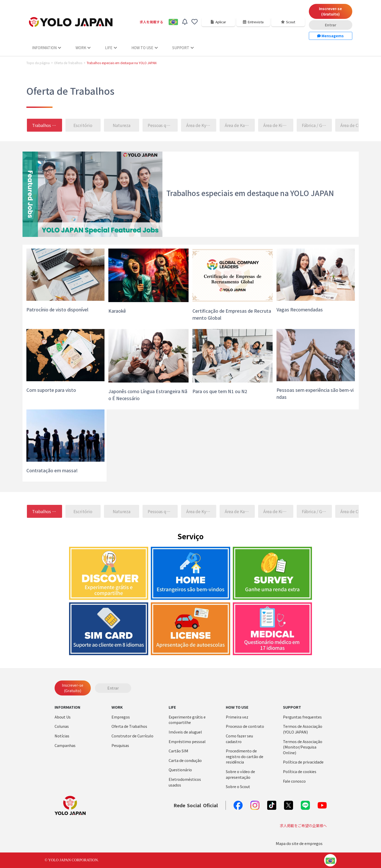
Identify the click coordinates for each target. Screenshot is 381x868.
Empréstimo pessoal (187, 741)
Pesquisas (120, 745)
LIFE (111, 48)
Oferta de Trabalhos (68, 63)
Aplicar (218, 22)
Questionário (180, 770)
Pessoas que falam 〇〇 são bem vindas (163, 125)
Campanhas (65, 745)
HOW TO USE (145, 48)
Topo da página (38, 63)
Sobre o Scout (238, 786)
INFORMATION (47, 48)
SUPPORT (183, 48)
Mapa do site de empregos (299, 843)
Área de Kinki (276, 125)
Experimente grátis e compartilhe (187, 720)
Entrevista (253, 22)
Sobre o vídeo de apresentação (240, 774)
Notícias (62, 736)
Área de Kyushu (201, 125)
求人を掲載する (151, 22)
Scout (288, 22)
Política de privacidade (303, 762)
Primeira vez (237, 717)
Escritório (83, 125)
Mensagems (330, 36)
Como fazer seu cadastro (239, 739)
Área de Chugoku (356, 125)
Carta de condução (185, 760)
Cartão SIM (178, 751)
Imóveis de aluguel (185, 732)
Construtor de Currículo (132, 736)
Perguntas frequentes (302, 717)
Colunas (62, 726)
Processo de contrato (245, 726)
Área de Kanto (238, 125)
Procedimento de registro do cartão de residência (245, 756)
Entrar (331, 25)
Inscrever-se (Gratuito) (330, 11)
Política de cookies (300, 771)
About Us (63, 717)
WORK (83, 48)
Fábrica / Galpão (317, 125)
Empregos (121, 717)
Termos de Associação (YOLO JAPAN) (303, 729)
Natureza (122, 125)
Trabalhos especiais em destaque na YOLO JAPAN (47, 125)
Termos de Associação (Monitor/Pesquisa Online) (303, 747)
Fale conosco (294, 781)
